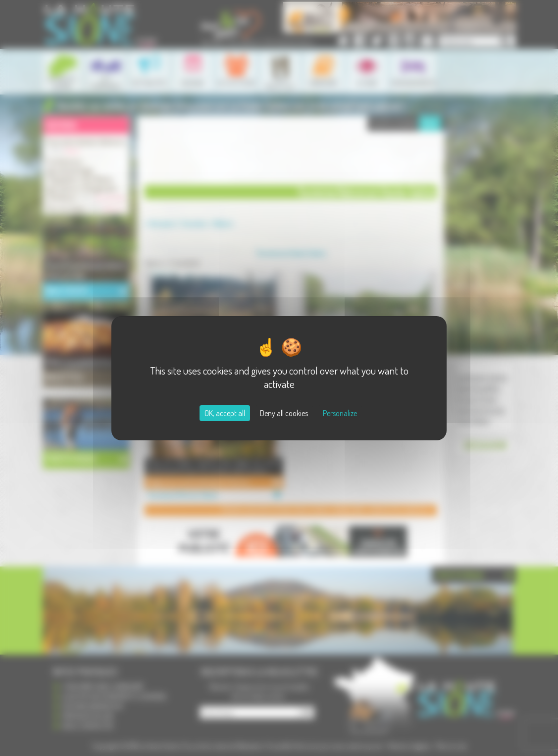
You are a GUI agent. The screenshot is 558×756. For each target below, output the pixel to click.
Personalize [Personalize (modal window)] (340, 413)
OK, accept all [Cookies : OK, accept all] (225, 413)
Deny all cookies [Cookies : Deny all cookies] (284, 413)
